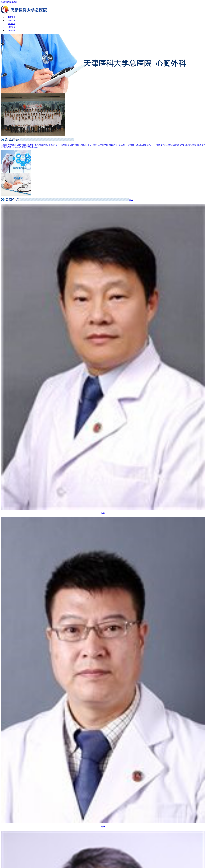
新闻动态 (12, 24)
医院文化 (12, 17)
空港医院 (12, 30)
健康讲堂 (12, 27)
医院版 (9, 2)
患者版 (3, 2)
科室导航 (12, 20)
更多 (131, 200)
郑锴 (103, 827)
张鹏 (103, 513)
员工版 (15, 2)
